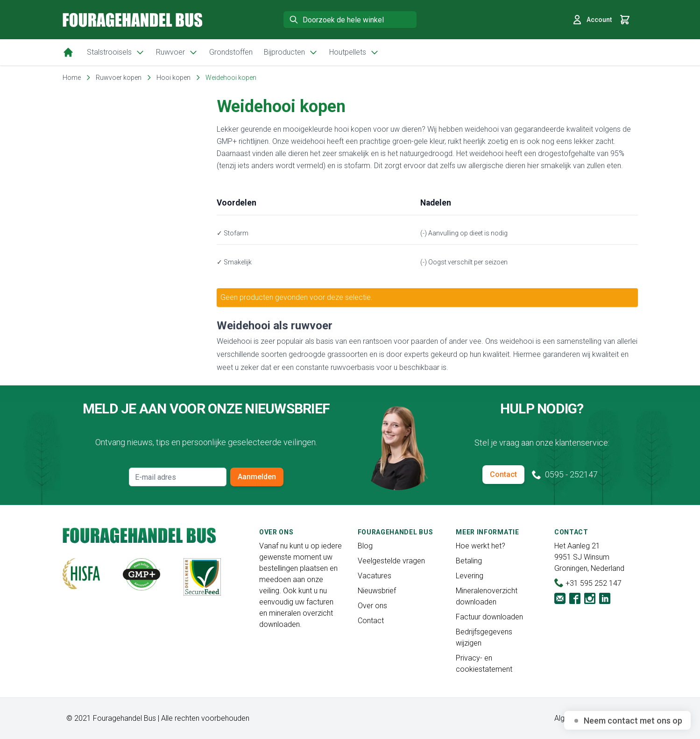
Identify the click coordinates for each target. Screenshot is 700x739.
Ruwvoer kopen (119, 78)
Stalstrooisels (116, 52)
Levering (470, 576)
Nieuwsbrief (377, 591)
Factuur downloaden (489, 617)
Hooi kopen (173, 78)
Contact (503, 474)
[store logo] (133, 20)
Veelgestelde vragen (391, 561)
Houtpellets (354, 52)
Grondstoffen (231, 52)
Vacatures (375, 576)
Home (72, 78)
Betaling (469, 561)
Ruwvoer (177, 52)
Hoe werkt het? (481, 546)
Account (592, 20)
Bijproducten (291, 52)
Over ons (372, 606)
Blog (365, 546)
